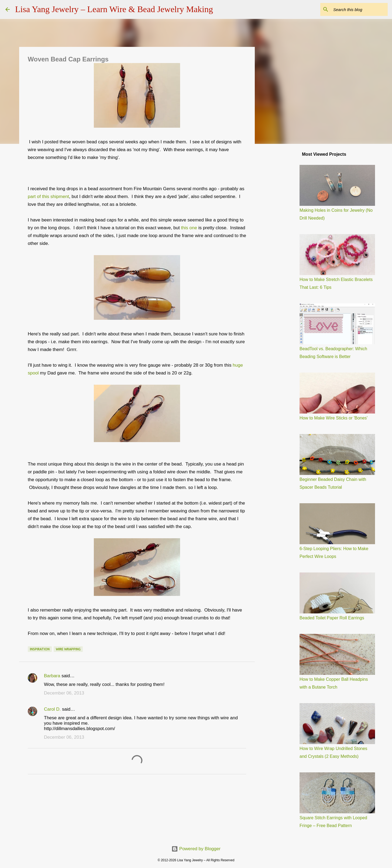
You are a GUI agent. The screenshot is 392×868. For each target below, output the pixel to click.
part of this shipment (48, 197)
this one (189, 228)
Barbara (52, 676)
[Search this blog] (359, 9)
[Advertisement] (282, 233)
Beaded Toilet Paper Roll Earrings (332, 618)
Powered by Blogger (196, 849)
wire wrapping (68, 649)
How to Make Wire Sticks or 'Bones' (333, 418)
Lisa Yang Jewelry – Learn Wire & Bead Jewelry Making (114, 9)
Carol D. (52, 709)
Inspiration (40, 649)
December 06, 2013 (64, 693)
